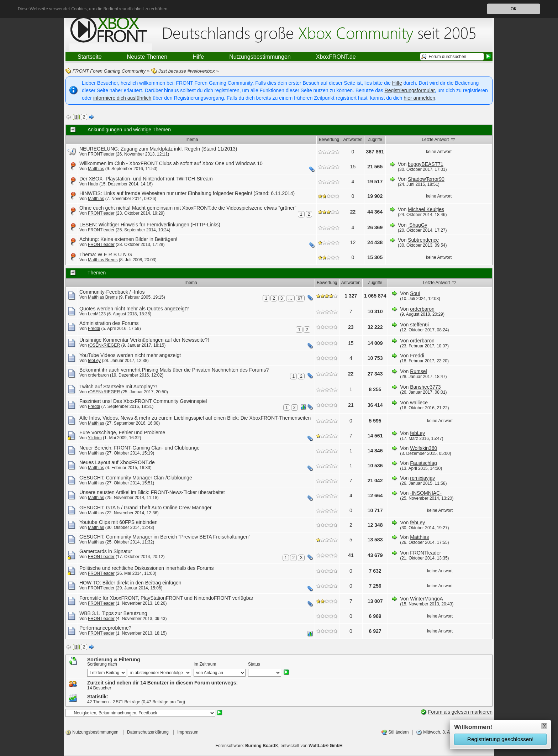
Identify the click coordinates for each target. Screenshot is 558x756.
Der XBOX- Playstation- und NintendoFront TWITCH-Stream (146, 179)
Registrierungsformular (410, 90)
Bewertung (329, 140)
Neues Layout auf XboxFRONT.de (117, 462)
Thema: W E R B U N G (106, 254)
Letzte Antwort (439, 139)
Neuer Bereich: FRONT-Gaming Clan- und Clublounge (139, 448)
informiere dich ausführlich (122, 98)
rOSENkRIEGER (104, 345)
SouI (415, 293)
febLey (94, 361)
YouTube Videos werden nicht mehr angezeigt (130, 355)
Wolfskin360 (423, 448)
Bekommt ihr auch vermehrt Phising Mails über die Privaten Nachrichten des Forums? (174, 370)
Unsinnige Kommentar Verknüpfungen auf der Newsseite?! (144, 340)
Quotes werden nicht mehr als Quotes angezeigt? (134, 309)
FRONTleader (101, 154)
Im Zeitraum (205, 664)
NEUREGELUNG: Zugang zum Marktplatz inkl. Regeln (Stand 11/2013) (158, 149)
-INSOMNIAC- (426, 493)
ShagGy (417, 225)
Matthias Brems (103, 260)
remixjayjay (422, 478)
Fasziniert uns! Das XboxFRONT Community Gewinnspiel (143, 401)
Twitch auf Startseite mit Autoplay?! (118, 387)
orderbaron (422, 309)
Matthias (96, 169)
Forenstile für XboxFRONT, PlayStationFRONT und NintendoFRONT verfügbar (166, 598)
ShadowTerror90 (426, 179)
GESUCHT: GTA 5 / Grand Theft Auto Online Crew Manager (145, 508)
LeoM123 (97, 314)
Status (254, 664)
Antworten (353, 140)
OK (514, 9)
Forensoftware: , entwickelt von (279, 746)
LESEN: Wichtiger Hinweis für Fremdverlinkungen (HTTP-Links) (150, 225)
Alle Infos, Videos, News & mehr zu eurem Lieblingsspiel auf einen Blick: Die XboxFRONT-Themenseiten (195, 418)
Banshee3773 (425, 387)
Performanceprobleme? (105, 628)
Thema (191, 140)
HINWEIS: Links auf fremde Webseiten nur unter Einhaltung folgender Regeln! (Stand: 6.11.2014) (187, 193)
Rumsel (418, 371)
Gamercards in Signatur (106, 551)
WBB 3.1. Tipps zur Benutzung (113, 613)
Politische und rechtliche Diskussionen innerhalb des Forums (146, 568)
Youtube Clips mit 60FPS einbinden (119, 522)
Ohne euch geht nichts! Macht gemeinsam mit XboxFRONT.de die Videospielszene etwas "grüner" (188, 208)
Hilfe (397, 83)
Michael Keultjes (426, 209)
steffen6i (419, 325)
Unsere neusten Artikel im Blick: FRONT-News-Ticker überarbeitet (152, 492)
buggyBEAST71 (426, 164)
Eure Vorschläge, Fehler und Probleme (122, 432)
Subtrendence (423, 240)
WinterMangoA (427, 599)
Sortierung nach (102, 664)
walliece (419, 403)
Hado (93, 184)
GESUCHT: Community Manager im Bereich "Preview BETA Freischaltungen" (165, 537)
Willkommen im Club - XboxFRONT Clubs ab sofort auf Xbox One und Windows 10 (171, 163)
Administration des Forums (109, 323)
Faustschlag (423, 463)
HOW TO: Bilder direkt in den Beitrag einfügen (130, 583)
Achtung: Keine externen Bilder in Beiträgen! (128, 239)
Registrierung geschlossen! (500, 739)
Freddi (94, 329)
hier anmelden (419, 98)
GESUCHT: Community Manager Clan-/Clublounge (136, 478)
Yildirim (95, 438)
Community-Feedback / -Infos (112, 292)
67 (300, 298)
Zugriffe (375, 140)
